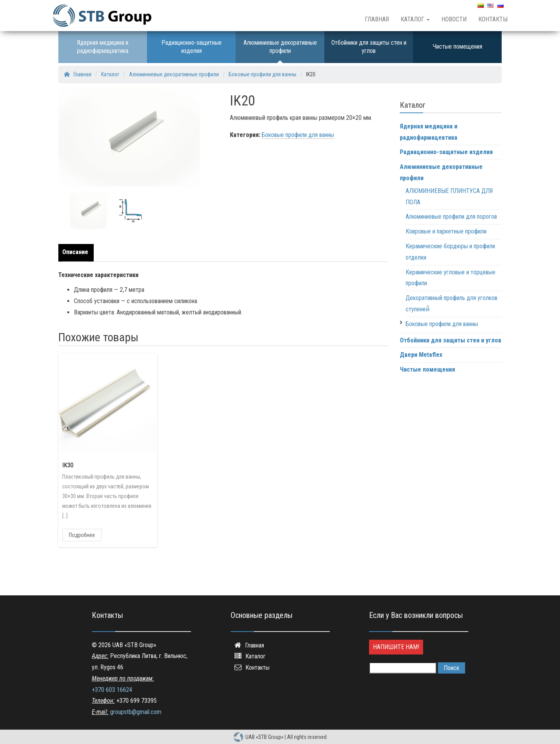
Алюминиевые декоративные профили (280, 47)
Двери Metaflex (421, 355)
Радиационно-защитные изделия (192, 47)
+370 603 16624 (112, 690)
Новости (454, 19)
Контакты (493, 19)
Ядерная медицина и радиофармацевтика (103, 47)
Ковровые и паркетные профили (446, 231)
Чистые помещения (458, 46)
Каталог (415, 19)
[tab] (77, 253)
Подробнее (82, 535)
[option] (88, 211)
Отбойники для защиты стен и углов (369, 47)
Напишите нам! (396, 647)
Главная (377, 19)
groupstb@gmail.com (136, 712)
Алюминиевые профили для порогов (451, 217)
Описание (75, 252)
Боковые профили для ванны (298, 135)
